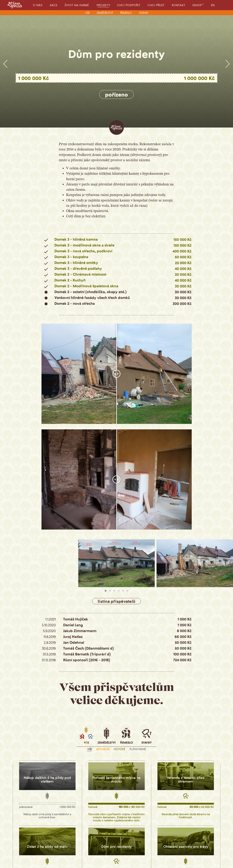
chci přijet (156, 5)
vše (87, 13)
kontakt (179, 5)
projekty (104, 5)
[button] (106, 591)
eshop (197, 5)
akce (54, 5)
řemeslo (126, 13)
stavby (144, 13)
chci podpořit (129, 5)
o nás (38, 5)
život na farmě (77, 5)
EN (213, 5)
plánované (138, 749)
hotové (120, 749)
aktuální (103, 749)
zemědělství (105, 13)
